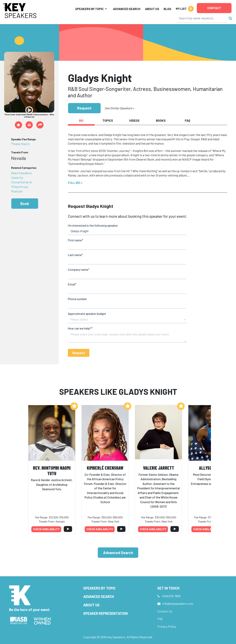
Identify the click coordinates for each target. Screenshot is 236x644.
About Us (152, 9)
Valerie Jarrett (159, 468)
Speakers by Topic (99, 588)
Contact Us (165, 611)
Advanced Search (127, 9)
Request (84, 108)
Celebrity (17, 178)
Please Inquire (20, 144)
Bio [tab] (81, 120)
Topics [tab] (108, 120)
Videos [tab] (134, 120)
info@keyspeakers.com (178, 604)
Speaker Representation (105, 613)
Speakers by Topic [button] (89, 9)
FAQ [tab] (187, 120)
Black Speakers (21, 173)
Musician (17, 191)
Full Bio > (75, 183)
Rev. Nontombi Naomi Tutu (52, 471)
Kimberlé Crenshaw (105, 468)
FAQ (160, 619)
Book (25, 203)
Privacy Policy (167, 626)
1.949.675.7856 (171, 596)
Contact (214, 8)
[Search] (202, 18)
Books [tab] (161, 120)
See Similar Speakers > (119, 108)
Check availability (46, 529)
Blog (167, 9)
